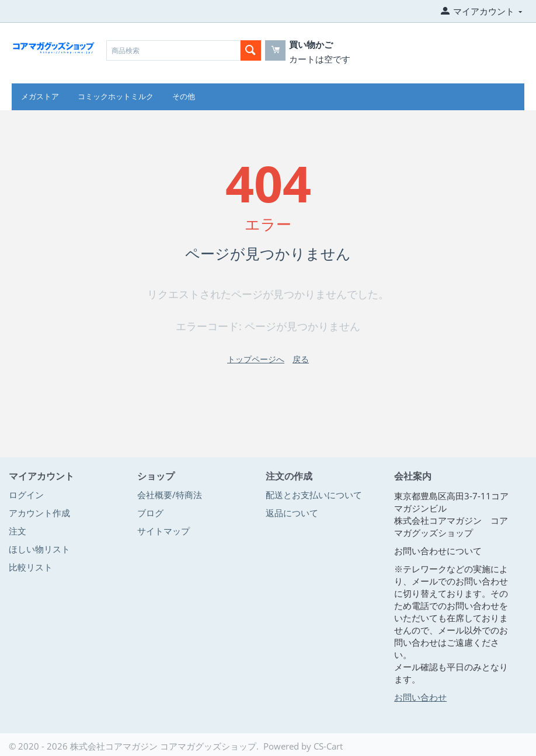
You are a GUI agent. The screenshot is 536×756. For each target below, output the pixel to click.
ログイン (26, 495)
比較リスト (31, 567)
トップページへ (256, 359)
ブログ (150, 513)
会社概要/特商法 (170, 495)
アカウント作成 (39, 513)
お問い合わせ (420, 697)
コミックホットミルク (116, 97)
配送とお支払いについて (314, 495)
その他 (184, 97)
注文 (18, 531)
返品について (292, 513)
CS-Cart (328, 746)
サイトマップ (163, 531)
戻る (301, 359)
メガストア (40, 97)
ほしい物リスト (39, 549)
